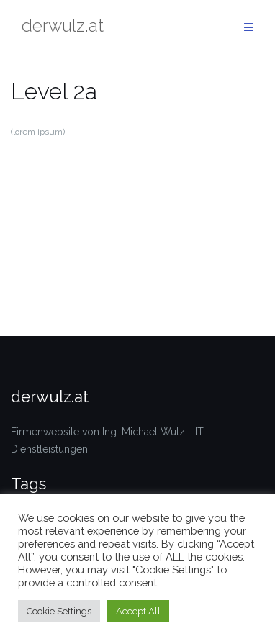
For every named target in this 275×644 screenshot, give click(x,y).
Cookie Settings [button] (59, 611)
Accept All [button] (138, 611)
